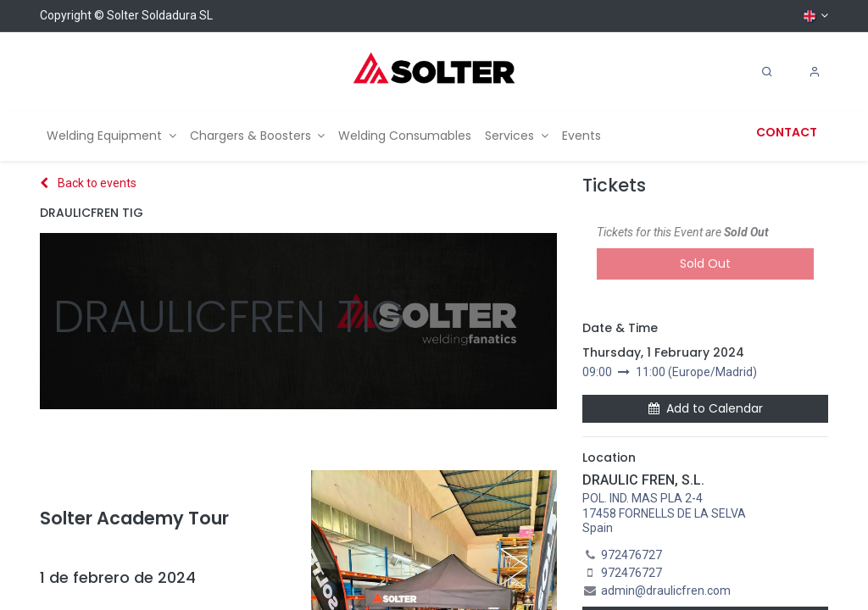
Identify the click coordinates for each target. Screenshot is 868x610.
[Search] (767, 72)
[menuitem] (111, 136)
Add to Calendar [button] (706, 408)
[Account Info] (815, 72)
